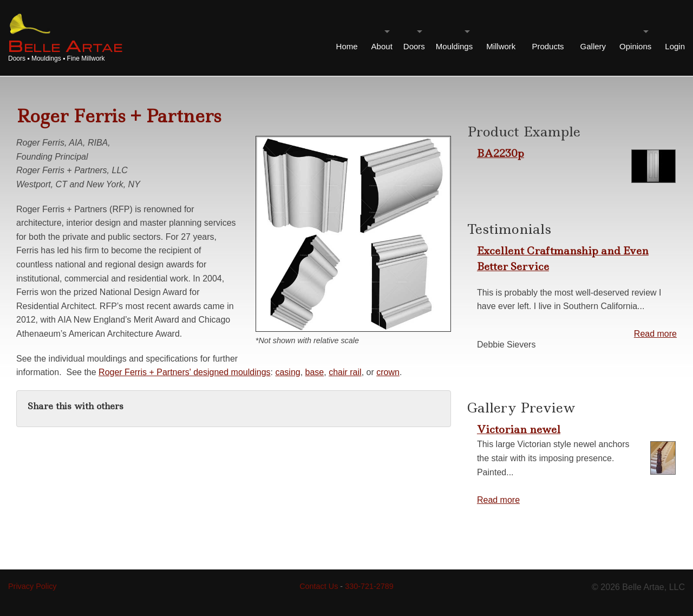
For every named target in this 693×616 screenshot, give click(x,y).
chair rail (345, 372)
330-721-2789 (369, 586)
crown (388, 372)
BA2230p (501, 153)
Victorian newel (519, 429)
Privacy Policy (32, 586)
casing (287, 372)
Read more (655, 334)
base (315, 372)
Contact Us (319, 586)
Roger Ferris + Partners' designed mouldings (184, 372)
